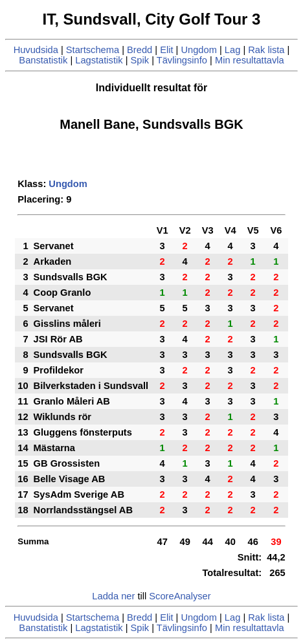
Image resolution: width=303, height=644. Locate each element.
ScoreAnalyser (180, 596)
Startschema (93, 50)
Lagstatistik (99, 60)
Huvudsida (36, 50)
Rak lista (266, 50)
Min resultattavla (250, 60)
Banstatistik (43, 60)
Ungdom (198, 50)
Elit (166, 50)
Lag (232, 50)
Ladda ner (113, 596)
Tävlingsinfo (182, 60)
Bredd (140, 50)
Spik (140, 60)
